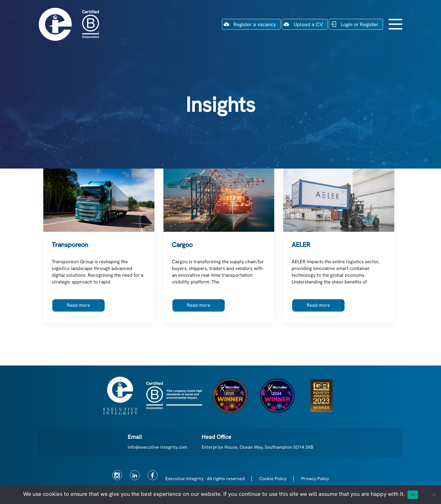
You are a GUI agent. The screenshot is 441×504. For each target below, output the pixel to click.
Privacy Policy (315, 479)
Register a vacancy (255, 24)
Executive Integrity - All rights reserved (205, 479)
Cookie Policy (273, 479)
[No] (434, 495)
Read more (78, 305)
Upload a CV (308, 24)
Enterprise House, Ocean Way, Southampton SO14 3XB (257, 447)
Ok (413, 495)
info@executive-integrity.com (157, 447)
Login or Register (359, 24)
